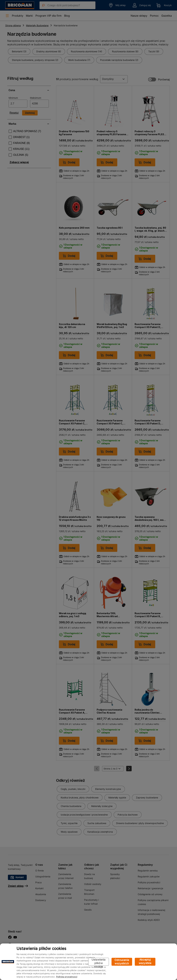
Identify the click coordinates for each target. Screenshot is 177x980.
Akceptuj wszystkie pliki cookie (145, 962)
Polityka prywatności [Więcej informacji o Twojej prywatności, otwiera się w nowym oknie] (67, 977)
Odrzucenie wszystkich (122, 962)
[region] (88, 962)
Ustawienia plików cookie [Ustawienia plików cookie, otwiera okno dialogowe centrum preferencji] (99, 962)
